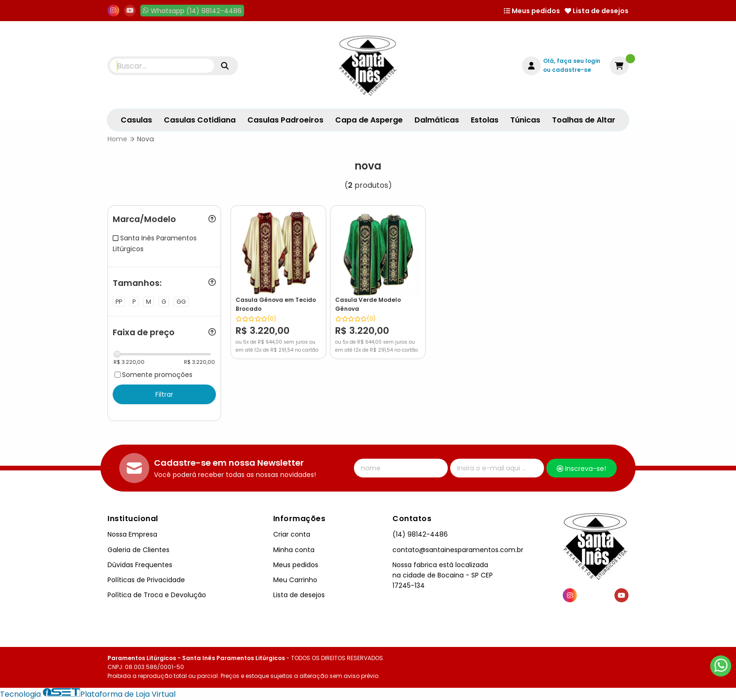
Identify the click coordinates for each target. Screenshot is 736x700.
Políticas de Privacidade (146, 580)
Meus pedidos (532, 11)
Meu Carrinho (295, 580)
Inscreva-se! (581, 469)
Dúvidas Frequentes (140, 565)
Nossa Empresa (132, 534)
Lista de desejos (597, 11)
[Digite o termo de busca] (162, 66)
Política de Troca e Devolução (157, 595)
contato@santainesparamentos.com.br (458, 550)
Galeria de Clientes (138, 550)
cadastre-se (571, 70)
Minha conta (294, 550)
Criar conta (292, 534)
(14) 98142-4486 (420, 534)
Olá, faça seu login (572, 61)
